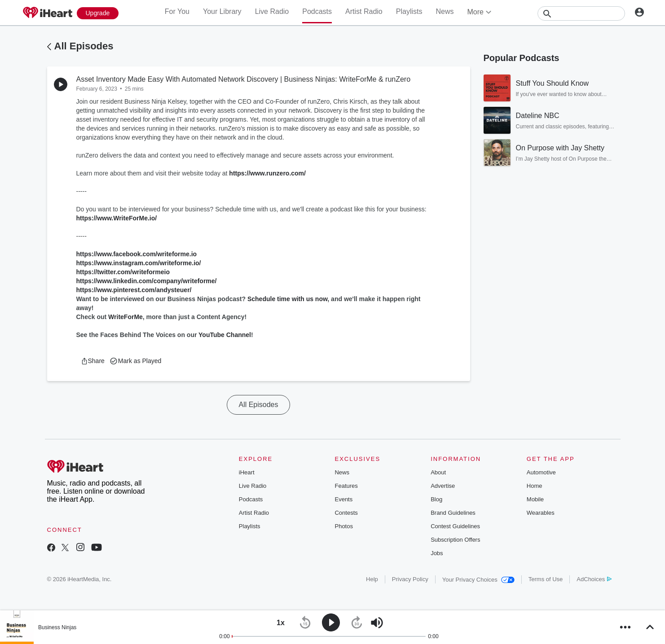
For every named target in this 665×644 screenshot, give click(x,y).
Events (344, 499)
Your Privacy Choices (478, 580)
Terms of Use (546, 579)
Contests (346, 513)
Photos (344, 526)
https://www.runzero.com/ (267, 173)
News (445, 11)
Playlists (409, 11)
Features (346, 486)
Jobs (437, 553)
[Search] (581, 13)
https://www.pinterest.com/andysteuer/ (134, 290)
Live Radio (272, 11)
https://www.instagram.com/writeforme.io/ (139, 263)
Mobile (535, 499)
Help (372, 579)
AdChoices (594, 579)
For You (177, 11)
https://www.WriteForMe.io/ (117, 218)
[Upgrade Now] (98, 13)
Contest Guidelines (455, 526)
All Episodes (84, 46)
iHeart (247, 472)
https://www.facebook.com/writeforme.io (137, 254)
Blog (436, 499)
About (438, 472)
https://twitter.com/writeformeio (123, 272)
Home (535, 486)
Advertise (443, 486)
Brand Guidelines (453, 513)
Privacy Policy (410, 579)
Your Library (222, 11)
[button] (93, 361)
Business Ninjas (57, 627)
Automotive (541, 472)
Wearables (541, 513)
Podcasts (317, 11)
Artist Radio (364, 11)
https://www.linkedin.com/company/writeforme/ (147, 281)
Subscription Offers (455, 540)
